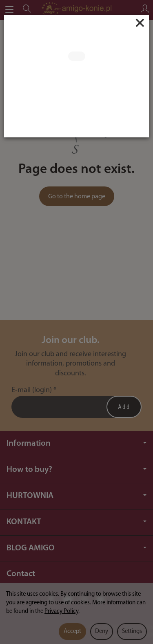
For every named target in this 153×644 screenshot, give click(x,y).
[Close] (140, 23)
